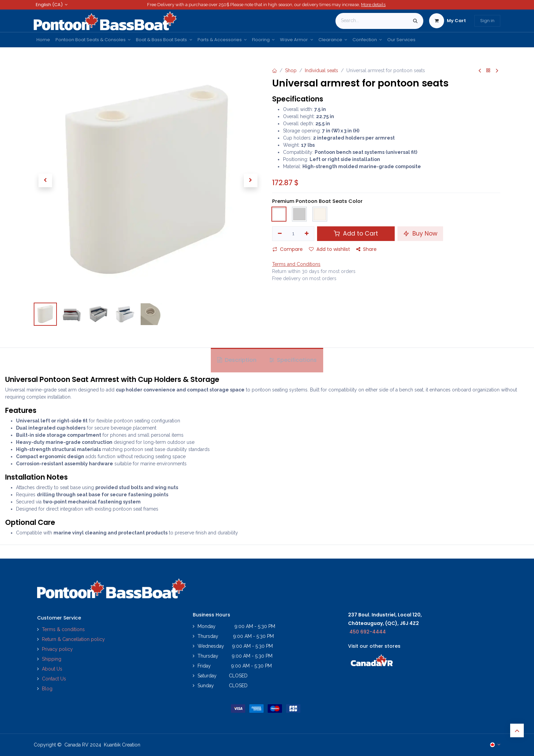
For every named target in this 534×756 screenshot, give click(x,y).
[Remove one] (280, 234)
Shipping (52, 659)
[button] (45, 180)
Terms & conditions (63, 629)
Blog (47, 689)
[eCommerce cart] (447, 21)
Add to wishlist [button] (329, 249)
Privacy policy (58, 649)
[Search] (415, 21)
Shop (291, 70)
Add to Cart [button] (356, 234)
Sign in (487, 21)
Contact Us (54, 679)
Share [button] (366, 249)
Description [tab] (237, 360)
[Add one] (307, 234)
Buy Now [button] (420, 234)
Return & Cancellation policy (73, 639)
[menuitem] (43, 40)
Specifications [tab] (293, 360)
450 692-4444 (368, 632)
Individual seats (321, 70)
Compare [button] (288, 249)
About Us (52, 669)
